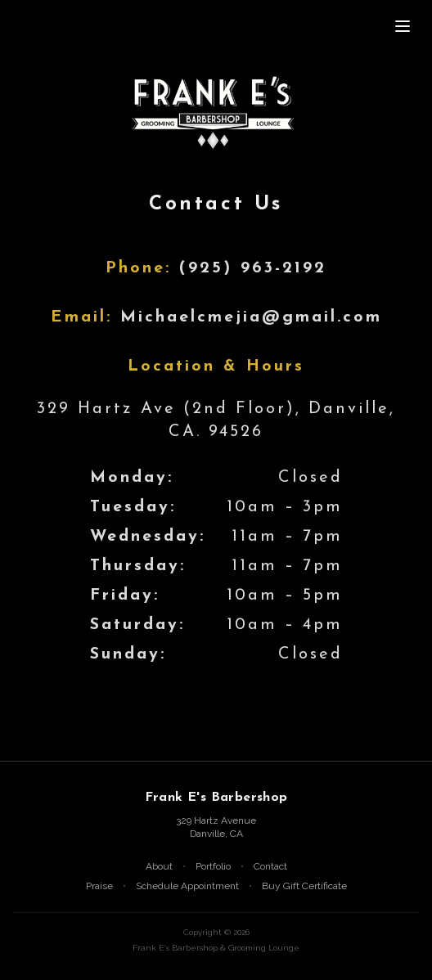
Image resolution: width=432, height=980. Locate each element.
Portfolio (213, 866)
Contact (270, 866)
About (159, 866)
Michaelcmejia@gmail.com (251, 317)
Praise (99, 886)
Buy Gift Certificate (304, 886)
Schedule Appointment (187, 886)
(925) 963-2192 (253, 268)
